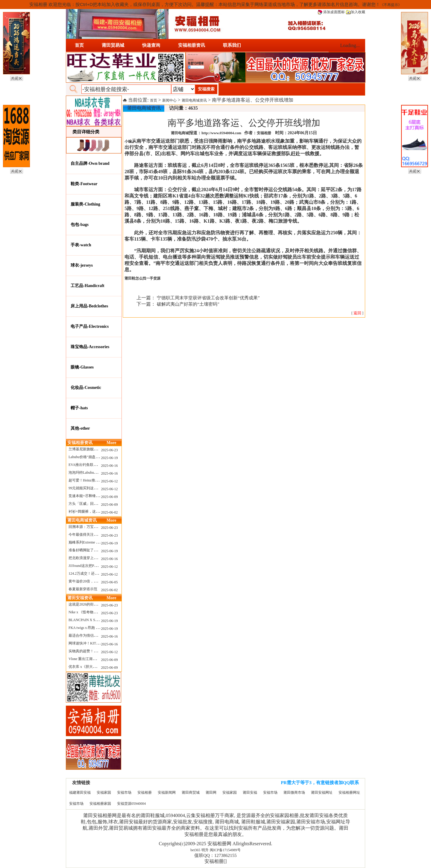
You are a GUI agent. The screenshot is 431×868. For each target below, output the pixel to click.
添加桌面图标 (331, 12)
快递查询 (151, 45)
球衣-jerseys (82, 265)
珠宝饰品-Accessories (90, 347)
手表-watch (81, 245)
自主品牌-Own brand (90, 163)
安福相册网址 (349, 792)
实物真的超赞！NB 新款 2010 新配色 (98, 651)
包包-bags (80, 225)
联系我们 (232, 45)
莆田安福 (250, 792)
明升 (205, 850)
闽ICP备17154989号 (225, 850)
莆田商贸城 (191, 792)
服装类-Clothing (85, 204)
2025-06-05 (110, 582)
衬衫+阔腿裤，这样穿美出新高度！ (97, 511)
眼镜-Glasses (82, 367)
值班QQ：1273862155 (215, 855)
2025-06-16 (110, 466)
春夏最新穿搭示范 (83, 589)
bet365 (195, 850)
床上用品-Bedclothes (89, 306)
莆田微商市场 (294, 792)
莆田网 (211, 792)
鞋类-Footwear (84, 184)
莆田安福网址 (322, 792)
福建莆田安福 (80, 792)
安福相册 (145, 792)
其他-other (80, 428)
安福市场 (124, 792)
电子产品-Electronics (90, 326)
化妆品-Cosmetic (86, 388)
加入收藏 (356, 12)
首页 (79, 45)
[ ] (357, 313)
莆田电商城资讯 (194, 100)
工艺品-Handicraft (88, 286)
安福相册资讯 (192, 45)
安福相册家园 (100, 804)
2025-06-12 (110, 481)
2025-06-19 (110, 458)
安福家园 (104, 792)
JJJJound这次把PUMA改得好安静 (94, 566)
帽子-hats (79, 408)
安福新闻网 (167, 792)
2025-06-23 (110, 450)
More (111, 443)
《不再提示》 (391, 5)
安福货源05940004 (131, 804)
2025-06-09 (110, 497)
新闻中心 (169, 100)
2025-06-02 (110, 512)
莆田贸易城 (113, 45)
